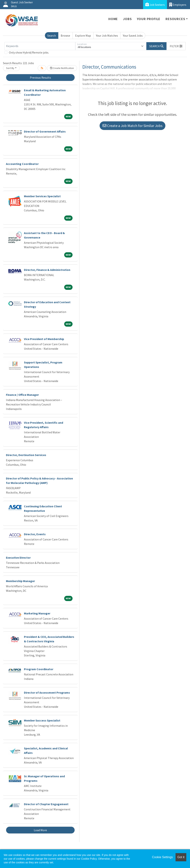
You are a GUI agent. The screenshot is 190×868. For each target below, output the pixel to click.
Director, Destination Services (26, 455)
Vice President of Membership (44, 339)
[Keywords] (40, 46)
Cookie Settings (162, 857)
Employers (178, 5)
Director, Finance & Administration (47, 270)
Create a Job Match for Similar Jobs (132, 126)
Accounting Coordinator (22, 164)
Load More (40, 830)
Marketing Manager (37, 613)
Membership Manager (20, 581)
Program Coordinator (39, 669)
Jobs (127, 19)
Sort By (10, 68)
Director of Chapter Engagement (46, 804)
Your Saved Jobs (133, 36)
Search (52, 36)
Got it (181, 857)
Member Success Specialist (42, 720)
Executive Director (18, 558)
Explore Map (83, 36)
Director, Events (35, 534)
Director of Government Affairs (45, 131)
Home (113, 19)
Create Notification (62, 68)
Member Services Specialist (42, 196)
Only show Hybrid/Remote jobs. (29, 52)
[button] (176, 46)
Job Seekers (155, 5)
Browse (65, 36)
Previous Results (40, 78)
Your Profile (149, 19)
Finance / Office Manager (22, 395)
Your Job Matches (107, 36)
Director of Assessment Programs (47, 693)
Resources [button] (175, 19)
